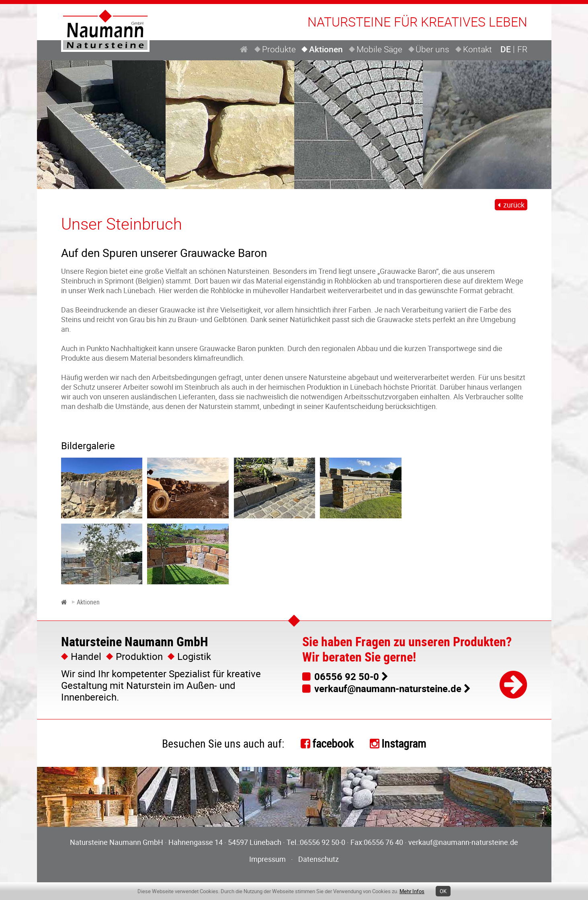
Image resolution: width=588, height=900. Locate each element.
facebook (333, 743)
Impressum (267, 859)
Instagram (404, 743)
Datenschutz (319, 859)
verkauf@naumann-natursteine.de (388, 688)
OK (443, 891)
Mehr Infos (412, 891)
